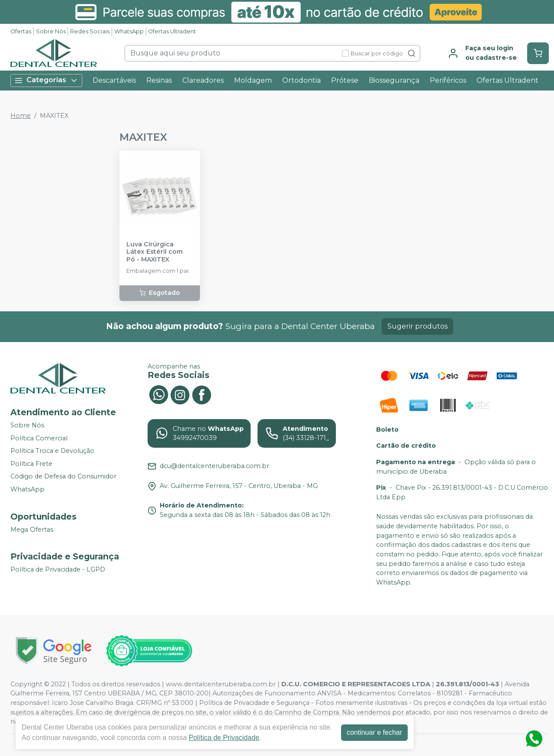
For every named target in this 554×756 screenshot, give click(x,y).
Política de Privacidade (224, 738)
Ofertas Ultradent (172, 31)
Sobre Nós (51, 31)
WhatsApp (129, 31)
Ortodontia (301, 80)
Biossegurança (394, 80)
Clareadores (203, 80)
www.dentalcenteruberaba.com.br (221, 684)
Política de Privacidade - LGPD (58, 569)
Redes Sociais (90, 31)
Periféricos (448, 80)
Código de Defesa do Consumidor (63, 477)
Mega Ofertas (32, 530)
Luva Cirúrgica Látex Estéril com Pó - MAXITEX (155, 252)
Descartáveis (114, 80)
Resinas (159, 80)
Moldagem (253, 80)
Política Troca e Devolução (52, 451)
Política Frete (31, 464)
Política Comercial (39, 438)
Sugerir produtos (417, 326)
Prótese (345, 80)
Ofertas (21, 31)
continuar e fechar (374, 732)
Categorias (46, 80)
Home (21, 116)
